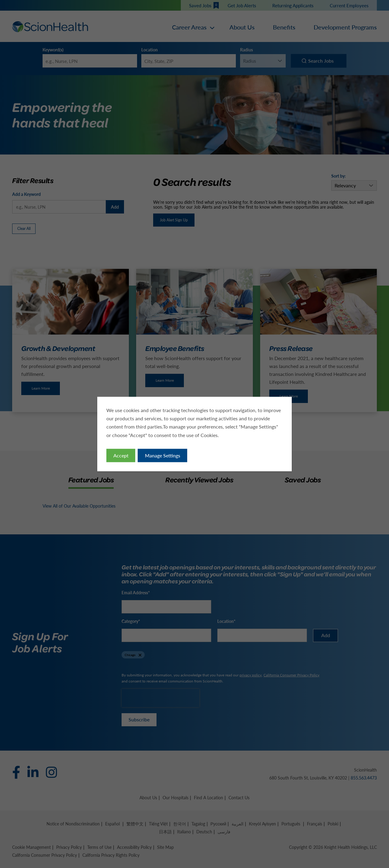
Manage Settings (163, 455)
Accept (121, 455)
